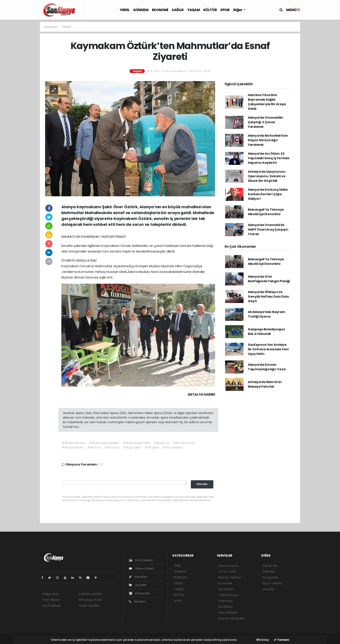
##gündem (132, 447)
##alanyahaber (74, 443)
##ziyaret (112, 447)
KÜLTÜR (210, 10)
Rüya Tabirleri (272, 583)
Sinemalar (226, 601)
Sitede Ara (270, 566)
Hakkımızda (50, 594)
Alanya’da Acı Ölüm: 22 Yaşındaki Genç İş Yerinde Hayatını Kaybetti (269, 158)
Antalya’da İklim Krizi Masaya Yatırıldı (265, 384)
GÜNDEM (141, 10)
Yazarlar (138, 577)
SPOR (225, 10)
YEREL (125, 10)
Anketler (269, 572)
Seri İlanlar (226, 607)
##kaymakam (73, 447)
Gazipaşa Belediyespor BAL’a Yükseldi (267, 332)
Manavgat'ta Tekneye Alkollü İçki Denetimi (266, 212)
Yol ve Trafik (227, 572)
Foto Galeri (141, 560)
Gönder (202, 484)
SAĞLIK (178, 10)
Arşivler (138, 585)
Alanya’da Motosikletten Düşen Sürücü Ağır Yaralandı (268, 140)
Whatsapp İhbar (90, 600)
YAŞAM (194, 10)
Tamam (281, 640)
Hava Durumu (228, 566)
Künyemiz (139, 593)
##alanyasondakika (104, 443)
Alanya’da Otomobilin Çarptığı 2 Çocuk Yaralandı (265, 122)
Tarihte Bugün (229, 595)
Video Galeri (141, 569)
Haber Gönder (89, 606)
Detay (263, 640)
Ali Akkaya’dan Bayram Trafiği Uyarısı (266, 314)
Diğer (238, 10)
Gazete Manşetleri (232, 618)
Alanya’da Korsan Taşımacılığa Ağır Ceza (267, 367)
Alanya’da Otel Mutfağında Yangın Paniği (269, 279)
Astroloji (268, 589)
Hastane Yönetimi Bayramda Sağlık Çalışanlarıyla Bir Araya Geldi (267, 102)
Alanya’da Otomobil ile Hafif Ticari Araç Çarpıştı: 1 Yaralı (268, 229)
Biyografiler (271, 577)
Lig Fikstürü (226, 589)
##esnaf (94, 447)
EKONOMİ (160, 10)
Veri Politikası (51, 606)
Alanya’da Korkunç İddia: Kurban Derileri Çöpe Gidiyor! (268, 194)
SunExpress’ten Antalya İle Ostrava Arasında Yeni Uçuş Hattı (268, 349)
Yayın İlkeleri (51, 600)
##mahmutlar (184, 443)
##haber (152, 447)
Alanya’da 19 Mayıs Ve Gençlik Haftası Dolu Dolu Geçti (268, 297)
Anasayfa (51, 27)
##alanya (162, 443)
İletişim (137, 601)
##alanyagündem (137, 443)
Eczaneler (225, 583)
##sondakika (172, 447)
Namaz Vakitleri (229, 577)
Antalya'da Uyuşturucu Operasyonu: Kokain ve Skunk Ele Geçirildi (267, 176)
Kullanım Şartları (90, 594)
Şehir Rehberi (228, 613)
